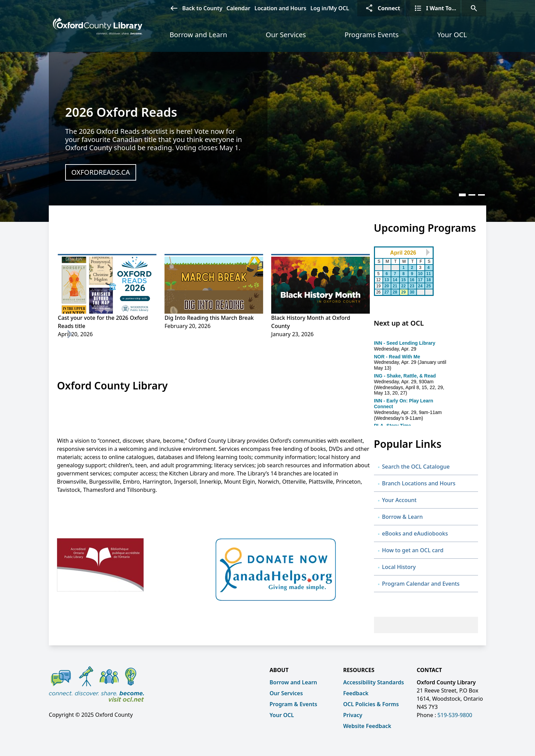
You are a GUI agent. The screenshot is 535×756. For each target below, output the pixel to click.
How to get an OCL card (414, 550)
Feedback (356, 693)
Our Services (286, 35)
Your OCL (452, 35)
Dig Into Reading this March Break (209, 318)
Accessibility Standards (374, 682)
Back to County (194, 8)
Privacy (353, 715)
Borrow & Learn (403, 517)
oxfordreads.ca (101, 172)
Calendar (238, 8)
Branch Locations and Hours (419, 483)
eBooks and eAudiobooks (415, 533)
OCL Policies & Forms (371, 704)
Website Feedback (367, 726)
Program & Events (293, 704)
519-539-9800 (455, 715)
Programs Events (372, 35)
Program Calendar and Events (421, 584)
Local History (399, 567)
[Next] (69, 334)
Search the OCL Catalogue (416, 467)
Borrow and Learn (198, 35)
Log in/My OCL (330, 8)
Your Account (399, 500)
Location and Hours (280, 8)
